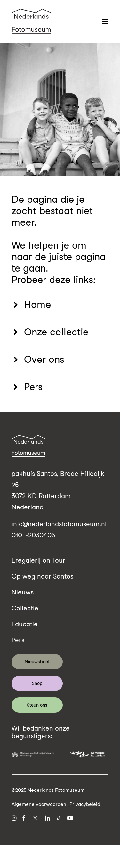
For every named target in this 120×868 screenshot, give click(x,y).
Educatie (25, 624)
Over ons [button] (44, 359)
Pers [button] (33, 387)
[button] (105, 21)
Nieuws (23, 592)
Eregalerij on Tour (38, 560)
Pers (18, 640)
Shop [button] (37, 683)
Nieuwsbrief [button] (37, 662)
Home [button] (37, 304)
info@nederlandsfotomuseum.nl (59, 524)
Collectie (25, 608)
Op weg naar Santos (42, 576)
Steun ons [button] (37, 705)
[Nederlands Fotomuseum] (31, 21)
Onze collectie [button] (56, 332)
